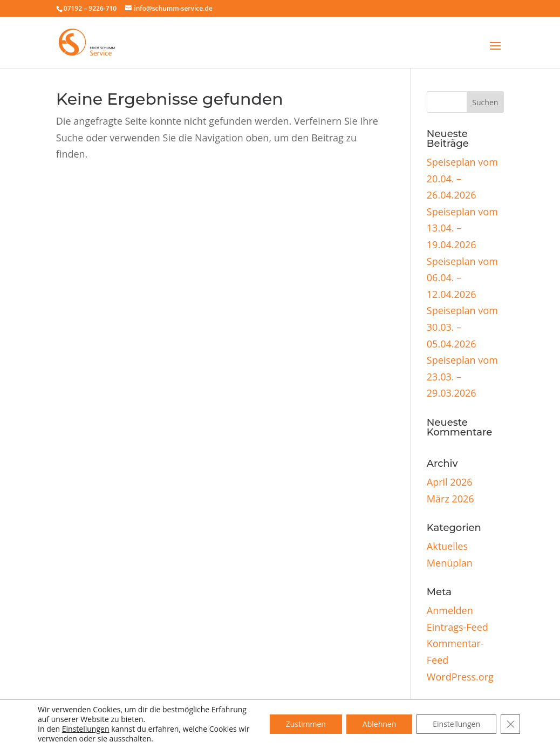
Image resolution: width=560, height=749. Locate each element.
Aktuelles (447, 546)
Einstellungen (86, 729)
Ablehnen (379, 724)
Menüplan (450, 563)
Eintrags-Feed (457, 627)
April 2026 (450, 482)
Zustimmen (306, 724)
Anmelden (450, 610)
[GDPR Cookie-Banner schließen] (510, 724)
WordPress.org (460, 677)
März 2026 (450, 499)
